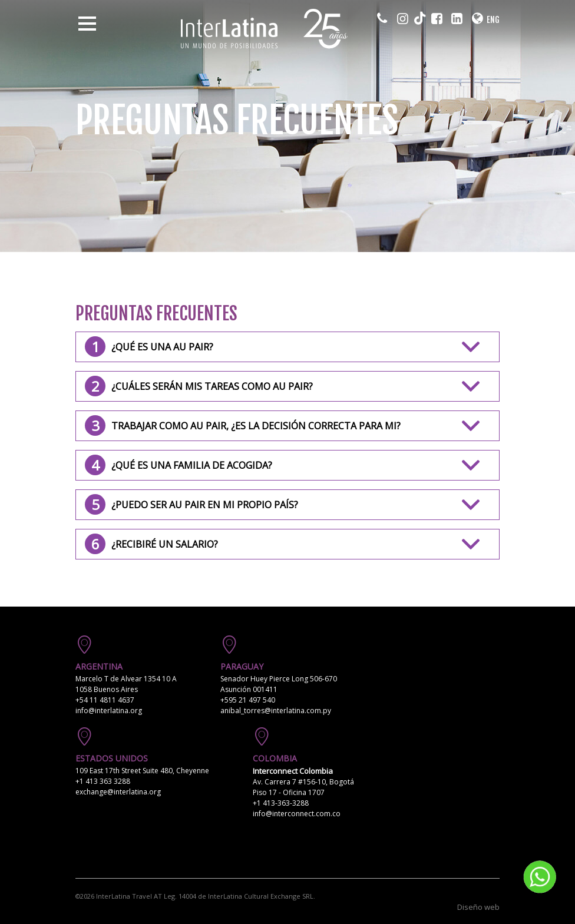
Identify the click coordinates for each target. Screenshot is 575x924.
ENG (493, 20)
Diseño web (478, 907)
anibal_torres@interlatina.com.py (276, 711)
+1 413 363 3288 (103, 781)
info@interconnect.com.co (297, 814)
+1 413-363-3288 (281, 803)
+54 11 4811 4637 (105, 700)
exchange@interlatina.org (118, 792)
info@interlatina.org (109, 711)
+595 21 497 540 (248, 700)
